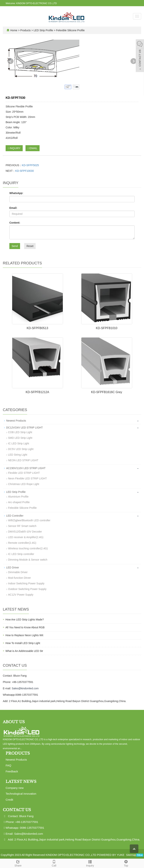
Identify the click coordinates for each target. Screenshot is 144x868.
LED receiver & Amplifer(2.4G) (26, 537)
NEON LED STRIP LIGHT (23, 460)
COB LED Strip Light (20, 432)
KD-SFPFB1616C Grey (107, 392)
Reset (30, 246)
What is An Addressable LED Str (24, 651)
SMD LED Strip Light (20, 438)
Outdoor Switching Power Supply (27, 589)
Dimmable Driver (18, 572)
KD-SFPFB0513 (37, 328)
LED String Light (18, 455)
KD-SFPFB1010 (107, 328)
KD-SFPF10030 (24, 171)
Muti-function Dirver (19, 578)
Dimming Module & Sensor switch (28, 560)
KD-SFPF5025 (30, 165)
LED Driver (13, 568)
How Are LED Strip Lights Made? (25, 620)
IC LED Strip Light (19, 443)
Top (126, 863)
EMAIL (33, 148)
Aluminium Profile (18, 497)
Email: (13, 208)
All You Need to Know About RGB (25, 627)
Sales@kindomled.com (25, 688)
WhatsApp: (16, 193)
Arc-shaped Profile (19, 502)
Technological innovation (21, 794)
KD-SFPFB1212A (37, 392)
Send (15, 246)
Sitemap (131, 855)
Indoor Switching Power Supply (26, 583)
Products (26, 30)
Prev (10, 61)
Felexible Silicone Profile (70, 30)
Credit (9, 800)
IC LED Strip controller (21, 554)
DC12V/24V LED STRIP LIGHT (24, 428)
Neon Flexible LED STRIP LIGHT (27, 478)
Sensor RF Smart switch (22, 526)
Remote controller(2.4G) (22, 543)
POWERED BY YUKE (111, 855)
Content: (15, 223)
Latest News (21, 782)
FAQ (8, 765)
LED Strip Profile (43, 30)
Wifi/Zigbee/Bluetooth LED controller (29, 520)
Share (18, 863)
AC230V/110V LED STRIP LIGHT (26, 468)
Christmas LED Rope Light (24, 484)
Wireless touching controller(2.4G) (28, 548)
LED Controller (15, 516)
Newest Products (16, 421)
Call (54, 863)
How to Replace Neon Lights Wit (24, 635)
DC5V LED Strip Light (21, 449)
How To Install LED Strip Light (23, 643)
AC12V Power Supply (21, 595)
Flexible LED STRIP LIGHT (24, 473)
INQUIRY (14, 148)
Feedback (12, 771)
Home (14, 30)
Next (133, 61)
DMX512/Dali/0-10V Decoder (25, 532)
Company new (15, 788)
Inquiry (90, 863)
